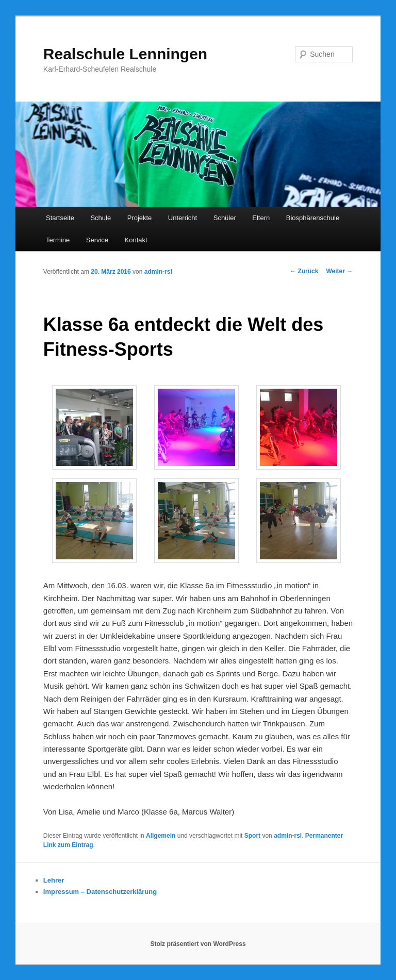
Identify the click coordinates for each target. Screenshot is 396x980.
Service (97, 240)
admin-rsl (158, 272)
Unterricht (183, 218)
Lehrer (54, 880)
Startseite (60, 218)
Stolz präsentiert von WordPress (198, 944)
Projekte (140, 218)
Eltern (261, 218)
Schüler (225, 218)
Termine (58, 240)
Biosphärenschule (313, 218)
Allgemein (161, 836)
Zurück (304, 271)
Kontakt (136, 240)
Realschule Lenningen (125, 54)
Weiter (339, 271)
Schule (101, 218)
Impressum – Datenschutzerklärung (100, 892)
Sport (252, 836)
